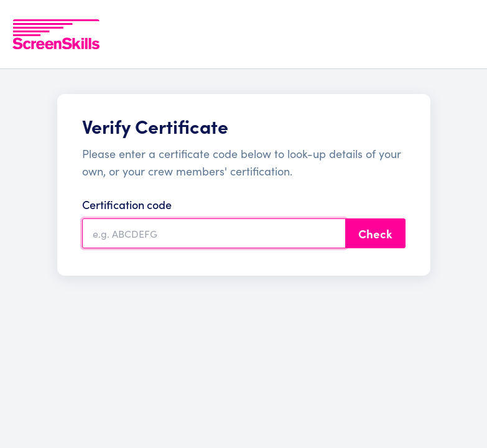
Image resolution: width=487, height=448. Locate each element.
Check (375, 233)
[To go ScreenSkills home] (56, 34)
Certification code (127, 204)
